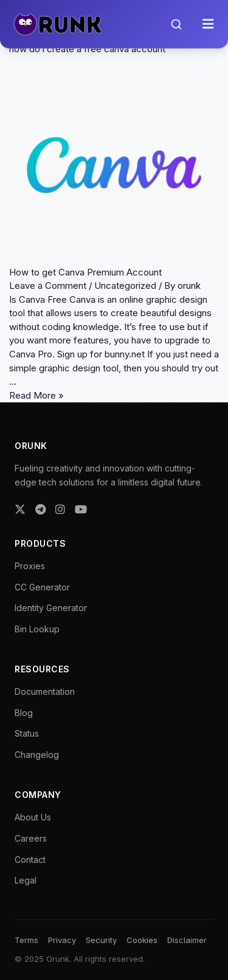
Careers (31, 838)
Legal (26, 880)
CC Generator (42, 587)
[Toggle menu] (208, 24)
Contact (30, 860)
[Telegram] (40, 509)
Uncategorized (125, 286)
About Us (33, 817)
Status (27, 733)
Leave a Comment (48, 286)
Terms (26, 940)
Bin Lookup (37, 629)
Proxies (30, 566)
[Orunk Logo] (57, 24)
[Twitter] (20, 509)
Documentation (45, 691)
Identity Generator (51, 608)
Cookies (142, 940)
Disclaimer (187, 940)
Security (101, 940)
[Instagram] (60, 509)
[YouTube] (81, 509)
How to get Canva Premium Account (85, 272)
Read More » (36, 395)
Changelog (37, 755)
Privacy (62, 940)
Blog (24, 713)
